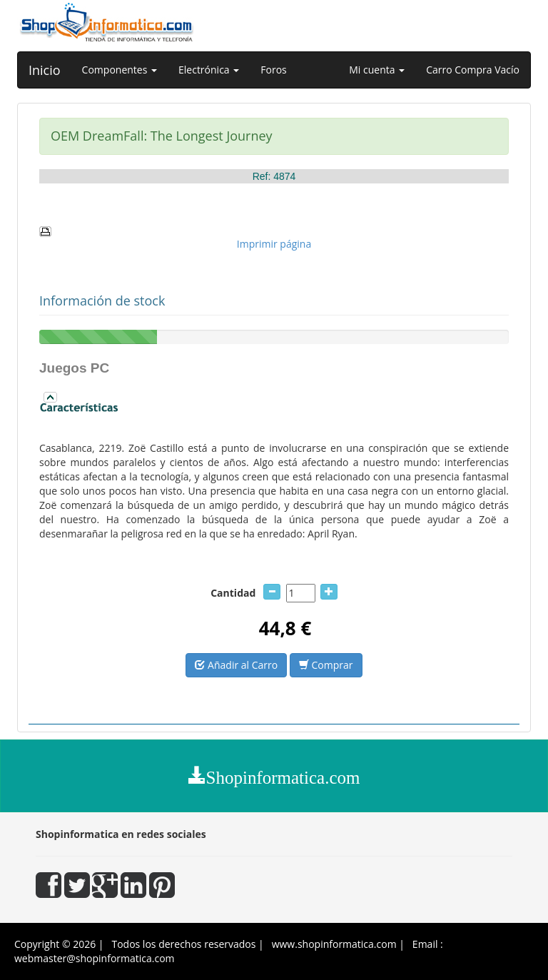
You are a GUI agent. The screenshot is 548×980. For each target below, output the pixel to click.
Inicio (45, 70)
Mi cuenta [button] (377, 70)
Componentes (120, 70)
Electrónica (209, 70)
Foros (273, 70)
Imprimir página (274, 244)
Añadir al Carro (236, 665)
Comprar (326, 665)
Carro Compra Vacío (473, 70)
